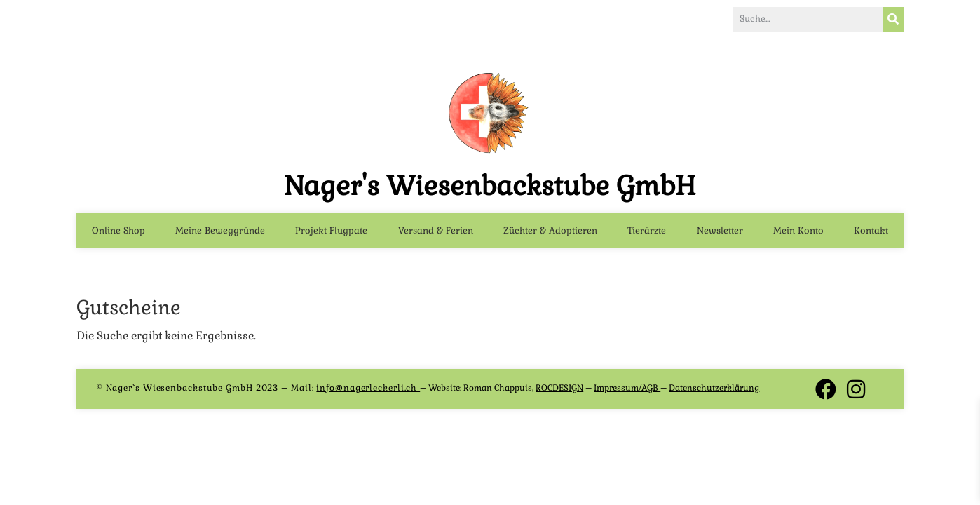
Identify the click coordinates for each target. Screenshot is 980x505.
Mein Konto (798, 233)
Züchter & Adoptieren (550, 233)
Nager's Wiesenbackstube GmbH (490, 189)
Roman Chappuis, (523, 391)
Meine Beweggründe (220, 233)
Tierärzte (647, 233)
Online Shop (118, 233)
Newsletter (720, 233)
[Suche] (893, 20)
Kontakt (871, 233)
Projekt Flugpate (331, 233)
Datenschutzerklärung (714, 391)
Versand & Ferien (436, 233)
